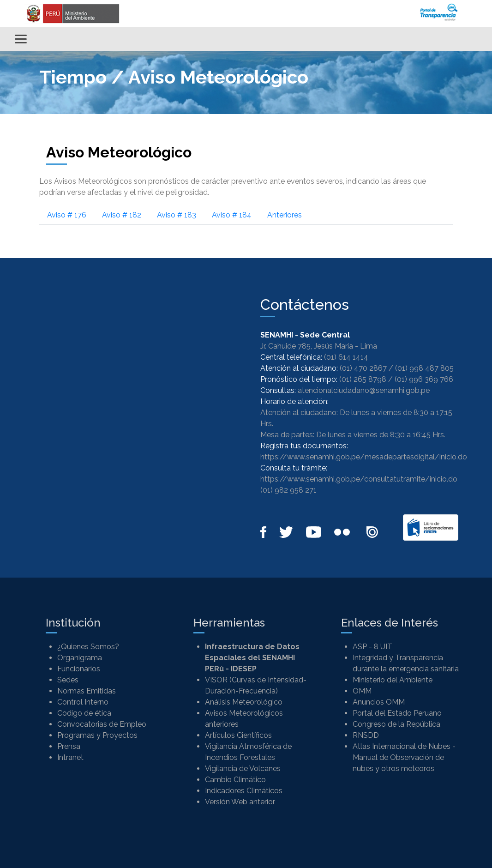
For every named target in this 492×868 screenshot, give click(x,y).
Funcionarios (79, 669)
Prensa (69, 746)
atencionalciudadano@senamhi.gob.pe (364, 390)
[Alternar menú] (21, 39)
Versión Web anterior (240, 802)
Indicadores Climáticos (244, 791)
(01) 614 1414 (346, 357)
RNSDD (366, 735)
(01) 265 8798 (363, 379)
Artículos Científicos (238, 735)
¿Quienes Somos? (88, 647)
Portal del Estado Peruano (397, 713)
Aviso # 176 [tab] (67, 215)
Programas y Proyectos (97, 735)
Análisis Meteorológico (244, 702)
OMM (362, 691)
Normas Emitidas (87, 691)
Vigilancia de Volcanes (243, 769)
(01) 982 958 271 (288, 490)
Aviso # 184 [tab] (232, 215)
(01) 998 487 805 (424, 368)
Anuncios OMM (379, 702)
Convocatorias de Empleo (102, 724)
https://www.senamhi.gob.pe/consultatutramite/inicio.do (359, 479)
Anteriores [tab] (285, 215)
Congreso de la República (396, 724)
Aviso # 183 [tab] (177, 215)
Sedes (68, 680)
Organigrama (80, 658)
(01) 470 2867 (363, 368)
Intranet (70, 757)
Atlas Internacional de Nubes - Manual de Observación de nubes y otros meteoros (404, 757)
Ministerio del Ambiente (393, 680)
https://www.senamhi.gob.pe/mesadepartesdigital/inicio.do (364, 457)
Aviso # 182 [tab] (122, 215)
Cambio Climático (235, 780)
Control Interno (83, 702)
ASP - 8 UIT (372, 647)
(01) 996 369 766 (424, 379)
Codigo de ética (84, 713)
